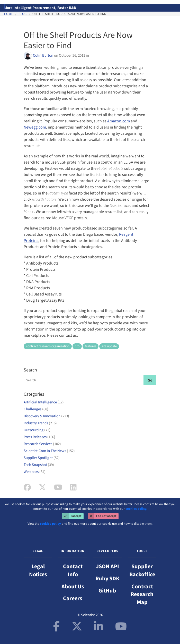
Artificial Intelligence (44, 402)
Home (8, 14)
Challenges (36, 409)
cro (77, 346)
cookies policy (50, 524)
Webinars (35, 472)
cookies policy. (136, 509)
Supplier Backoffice (142, 570)
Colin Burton (43, 56)
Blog (22, 14)
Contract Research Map (142, 595)
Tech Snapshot (39, 465)
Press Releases (39, 437)
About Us (73, 587)
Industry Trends (40, 423)
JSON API (107, 566)
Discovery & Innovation (46, 416)
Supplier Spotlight (42, 458)
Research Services (42, 444)
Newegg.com (35, 127)
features (91, 346)
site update (109, 346)
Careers (73, 598)
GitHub (107, 591)
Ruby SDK (107, 579)
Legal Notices (38, 570)
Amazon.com (119, 121)
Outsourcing (37, 430)
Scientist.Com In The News (49, 451)
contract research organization (48, 346)
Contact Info (73, 570)
